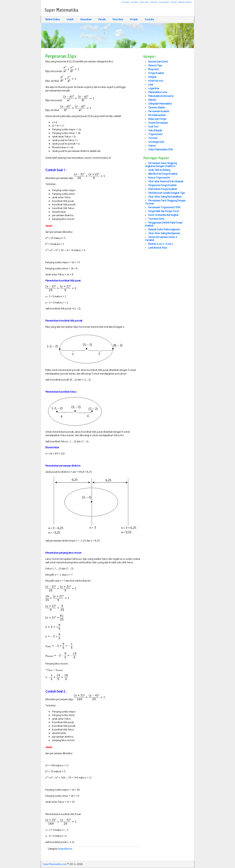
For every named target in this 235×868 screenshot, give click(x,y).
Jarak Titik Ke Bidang (159, 170)
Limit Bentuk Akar (158, 248)
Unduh (174, 2)
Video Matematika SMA (161, 150)
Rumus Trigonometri (159, 178)
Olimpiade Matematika (160, 104)
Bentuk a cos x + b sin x (161, 244)
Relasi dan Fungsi (157, 119)
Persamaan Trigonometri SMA (164, 207)
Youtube (126, 2)
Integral (152, 77)
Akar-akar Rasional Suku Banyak (166, 181)
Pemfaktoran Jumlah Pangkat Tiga (166, 193)
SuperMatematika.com (55, 864)
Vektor (152, 146)
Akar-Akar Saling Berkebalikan (165, 197)
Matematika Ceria (158, 92)
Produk (135, 2)
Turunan (153, 138)
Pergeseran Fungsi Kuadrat (162, 185)
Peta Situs (144, 2)
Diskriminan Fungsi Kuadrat (163, 189)
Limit (151, 85)
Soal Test (153, 127)
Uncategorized (156, 142)
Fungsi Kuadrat (156, 73)
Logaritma (154, 88)
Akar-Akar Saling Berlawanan (164, 233)
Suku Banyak (155, 130)
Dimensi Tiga (155, 65)
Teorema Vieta (156, 219)
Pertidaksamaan (157, 115)
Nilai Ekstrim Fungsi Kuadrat (163, 174)
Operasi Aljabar (157, 108)
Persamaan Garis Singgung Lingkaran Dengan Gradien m (161, 165)
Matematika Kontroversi (161, 96)
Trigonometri (155, 134)
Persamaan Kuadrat (159, 111)
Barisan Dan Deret (158, 62)
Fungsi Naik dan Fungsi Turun (164, 211)
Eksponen (154, 69)
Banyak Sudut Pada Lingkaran (164, 229)
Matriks (152, 100)
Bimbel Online (185, 2)
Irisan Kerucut (65, 849)
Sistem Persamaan (158, 123)
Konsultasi (164, 2)
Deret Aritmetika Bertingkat (163, 215)
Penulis (154, 2)
